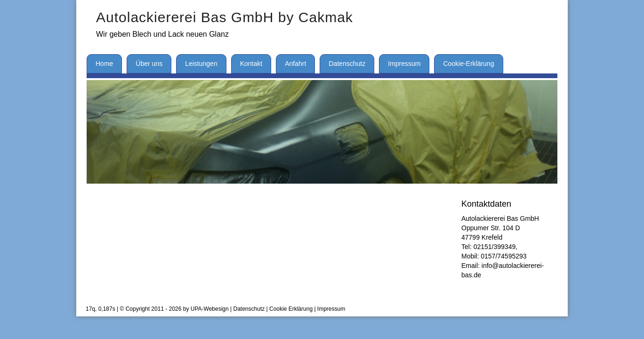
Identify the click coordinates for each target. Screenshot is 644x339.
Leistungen (201, 64)
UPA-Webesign (210, 309)
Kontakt (251, 64)
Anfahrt (295, 64)
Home (104, 64)
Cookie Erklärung (291, 309)
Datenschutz (347, 64)
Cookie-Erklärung (468, 64)
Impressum (404, 64)
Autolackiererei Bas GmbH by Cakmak (225, 17)
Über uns (149, 64)
